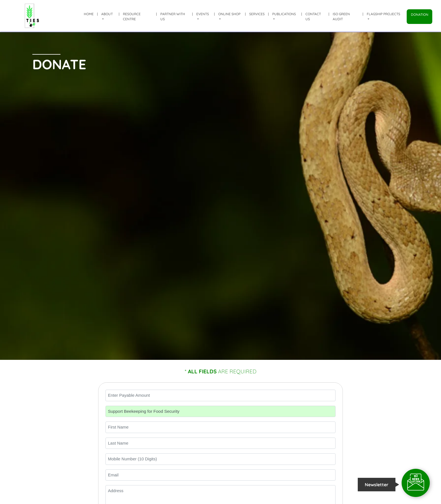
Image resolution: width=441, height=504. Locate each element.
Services (257, 14)
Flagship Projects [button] (383, 14)
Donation (420, 15)
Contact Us (313, 16)
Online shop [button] (229, 14)
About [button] (107, 14)
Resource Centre (132, 16)
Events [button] (203, 14)
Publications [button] (284, 14)
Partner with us (173, 16)
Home (89, 14)
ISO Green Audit (341, 16)
